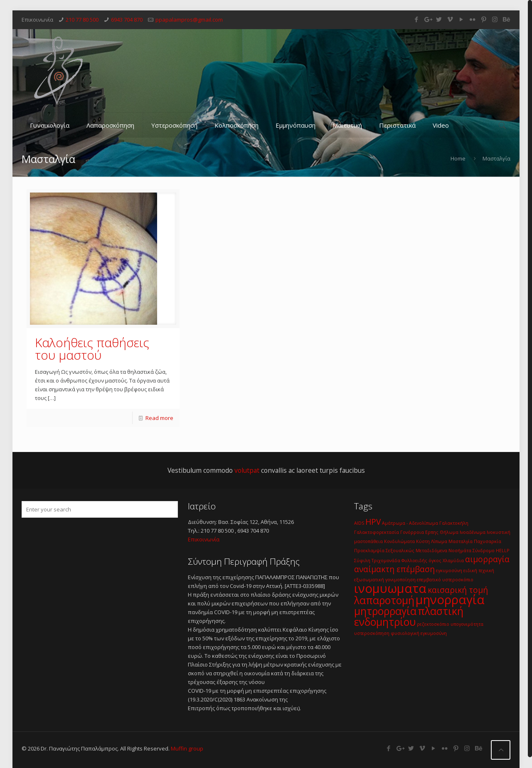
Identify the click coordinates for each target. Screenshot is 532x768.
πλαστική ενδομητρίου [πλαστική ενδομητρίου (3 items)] (409, 616)
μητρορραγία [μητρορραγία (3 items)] (385, 611)
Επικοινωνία (204, 539)
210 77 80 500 (82, 20)
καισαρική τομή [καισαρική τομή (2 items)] (458, 590)
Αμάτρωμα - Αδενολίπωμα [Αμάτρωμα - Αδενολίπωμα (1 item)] (410, 523)
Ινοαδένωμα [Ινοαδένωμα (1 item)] (473, 532)
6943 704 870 (127, 20)
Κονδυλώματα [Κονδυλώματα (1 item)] (399, 541)
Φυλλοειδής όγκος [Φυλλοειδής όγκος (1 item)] (421, 561)
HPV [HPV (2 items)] (373, 522)
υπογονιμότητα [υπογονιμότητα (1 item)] (467, 624)
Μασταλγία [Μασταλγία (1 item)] (461, 541)
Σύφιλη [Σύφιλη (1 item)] (362, 561)
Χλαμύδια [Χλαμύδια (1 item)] (453, 561)
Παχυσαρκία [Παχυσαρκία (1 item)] (488, 541)
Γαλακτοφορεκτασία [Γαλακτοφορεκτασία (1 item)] (377, 532)
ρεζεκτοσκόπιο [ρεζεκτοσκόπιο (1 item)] (433, 624)
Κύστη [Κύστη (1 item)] (423, 541)
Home (458, 158)
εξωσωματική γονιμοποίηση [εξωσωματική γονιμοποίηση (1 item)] (385, 580)
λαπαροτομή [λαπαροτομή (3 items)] (384, 600)
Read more (159, 418)
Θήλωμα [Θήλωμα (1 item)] (449, 532)
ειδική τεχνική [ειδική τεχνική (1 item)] (479, 570)
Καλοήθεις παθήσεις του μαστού (92, 349)
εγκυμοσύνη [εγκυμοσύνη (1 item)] (449, 570)
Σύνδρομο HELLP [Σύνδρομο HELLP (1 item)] (491, 551)
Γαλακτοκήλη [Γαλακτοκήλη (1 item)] (454, 523)
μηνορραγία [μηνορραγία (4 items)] (450, 600)
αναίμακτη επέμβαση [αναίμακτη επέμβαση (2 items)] (394, 569)
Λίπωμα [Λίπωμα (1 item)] (439, 541)
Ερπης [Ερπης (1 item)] (432, 532)
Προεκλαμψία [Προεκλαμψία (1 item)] (369, 551)
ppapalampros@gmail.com (189, 20)
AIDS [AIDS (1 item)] (359, 523)
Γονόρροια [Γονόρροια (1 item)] (412, 532)
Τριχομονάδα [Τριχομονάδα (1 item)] (386, 561)
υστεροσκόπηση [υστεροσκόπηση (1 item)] (372, 633)
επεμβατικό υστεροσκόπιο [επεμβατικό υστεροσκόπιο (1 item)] (445, 580)
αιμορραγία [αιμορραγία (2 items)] (487, 559)
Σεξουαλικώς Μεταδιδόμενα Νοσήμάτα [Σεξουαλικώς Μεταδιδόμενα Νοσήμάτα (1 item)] (429, 551)
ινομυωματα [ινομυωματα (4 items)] (390, 588)
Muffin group (187, 748)
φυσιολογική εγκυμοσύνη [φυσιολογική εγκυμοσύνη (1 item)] (419, 633)
